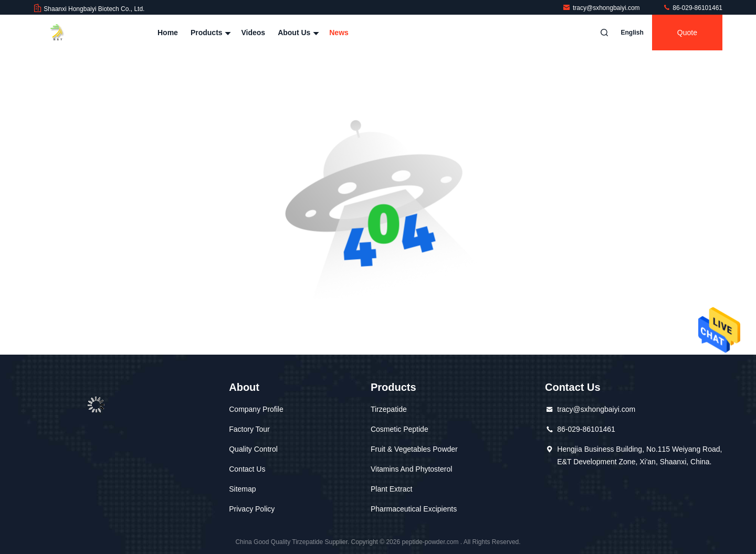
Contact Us (247, 469)
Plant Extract (391, 489)
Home (168, 33)
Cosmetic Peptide (400, 429)
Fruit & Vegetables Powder (414, 449)
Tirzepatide (389, 409)
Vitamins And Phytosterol (411, 469)
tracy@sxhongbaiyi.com (602, 8)
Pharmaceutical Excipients (414, 509)
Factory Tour (249, 429)
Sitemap (242, 489)
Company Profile (256, 409)
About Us (297, 33)
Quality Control (253, 449)
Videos (253, 33)
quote (687, 33)
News (339, 33)
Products (210, 33)
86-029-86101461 (692, 8)
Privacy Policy (252, 509)
